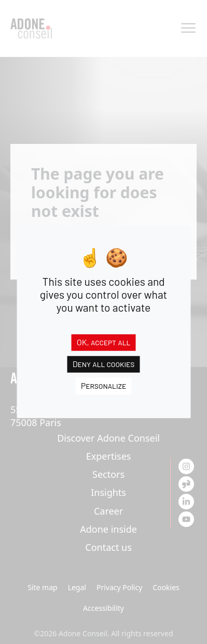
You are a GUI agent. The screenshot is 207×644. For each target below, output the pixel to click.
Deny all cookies (104, 364)
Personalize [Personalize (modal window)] (104, 385)
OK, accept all (103, 342)
